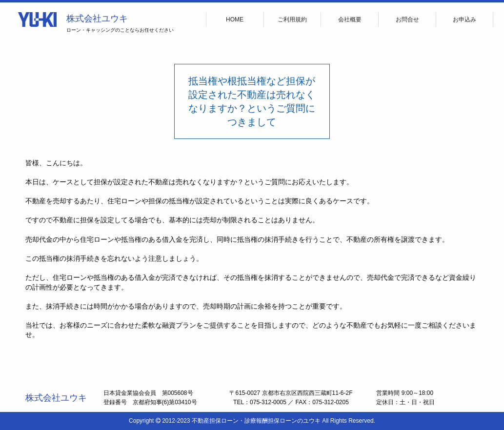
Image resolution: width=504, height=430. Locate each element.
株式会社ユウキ (97, 19)
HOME (235, 20)
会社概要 (350, 20)
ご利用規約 (292, 20)
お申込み (464, 20)
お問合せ (407, 20)
